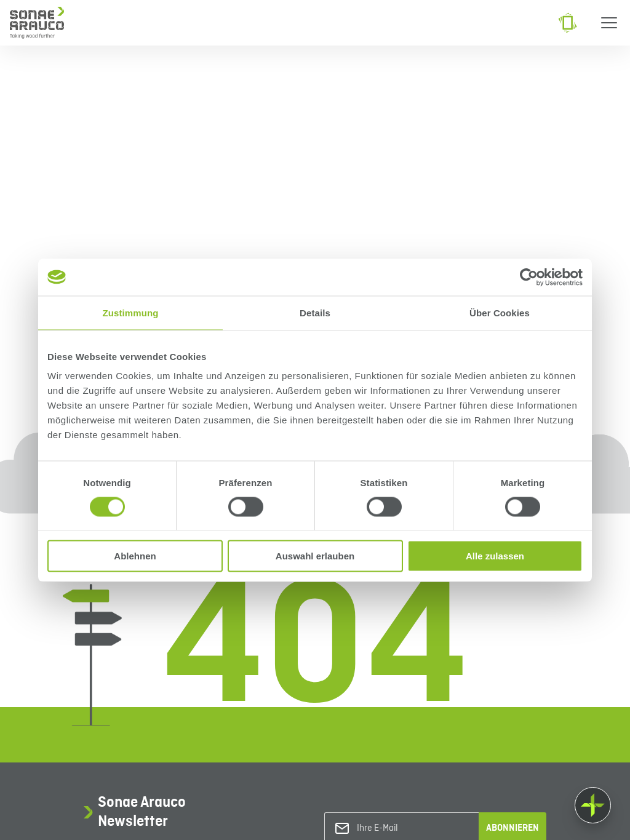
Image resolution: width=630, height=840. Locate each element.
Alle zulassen (495, 556)
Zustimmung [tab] (131, 312)
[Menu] (609, 23)
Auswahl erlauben (315, 556)
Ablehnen (135, 556)
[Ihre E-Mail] (407, 829)
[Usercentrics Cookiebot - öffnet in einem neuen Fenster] (529, 277)
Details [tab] (315, 312)
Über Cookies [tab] (500, 312)
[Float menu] (593, 805)
